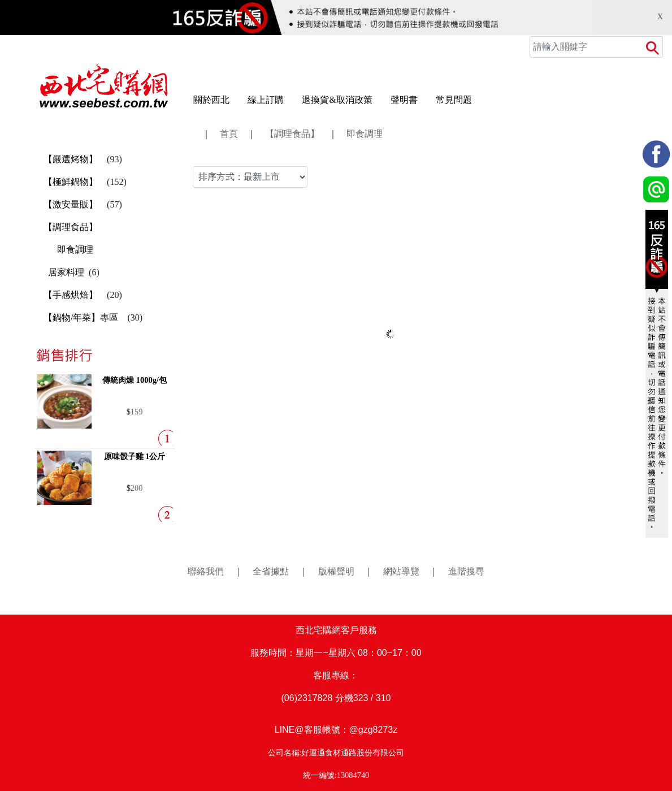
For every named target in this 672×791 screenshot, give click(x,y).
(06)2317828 (307, 698)
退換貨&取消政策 (337, 100)
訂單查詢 (507, 47)
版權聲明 (336, 571)
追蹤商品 (462, 47)
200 (137, 488)
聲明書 (404, 100)
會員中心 (417, 47)
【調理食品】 (71, 227)
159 (137, 412)
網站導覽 (401, 571)
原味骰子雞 (135, 456)
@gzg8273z (374, 730)
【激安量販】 (71, 204)
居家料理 (66, 272)
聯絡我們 (206, 571)
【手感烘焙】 (71, 295)
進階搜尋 (466, 571)
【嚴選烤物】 (71, 159)
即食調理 (75, 250)
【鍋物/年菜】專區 (81, 317)
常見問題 (454, 100)
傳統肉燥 (135, 380)
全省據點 (271, 571)
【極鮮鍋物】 (71, 182)
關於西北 (211, 100)
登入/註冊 (370, 47)
